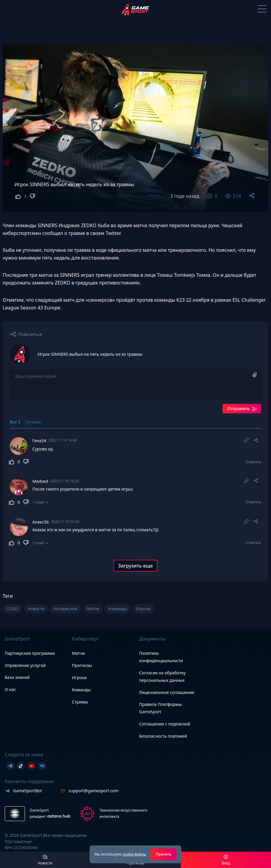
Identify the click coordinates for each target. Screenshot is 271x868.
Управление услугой (25, 666)
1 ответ (38, 505)
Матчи (78, 653)
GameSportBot (27, 791)
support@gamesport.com (94, 791)
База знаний (17, 677)
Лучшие (33, 422)
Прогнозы (82, 665)
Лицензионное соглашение (167, 692)
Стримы (80, 702)
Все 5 (15, 422)
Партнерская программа (30, 653)
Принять (164, 854)
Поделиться (30, 334)
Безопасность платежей (163, 736)
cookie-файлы (134, 854)
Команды (81, 690)
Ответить (253, 463)
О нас (10, 689)
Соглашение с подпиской (165, 724)
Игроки (79, 678)
